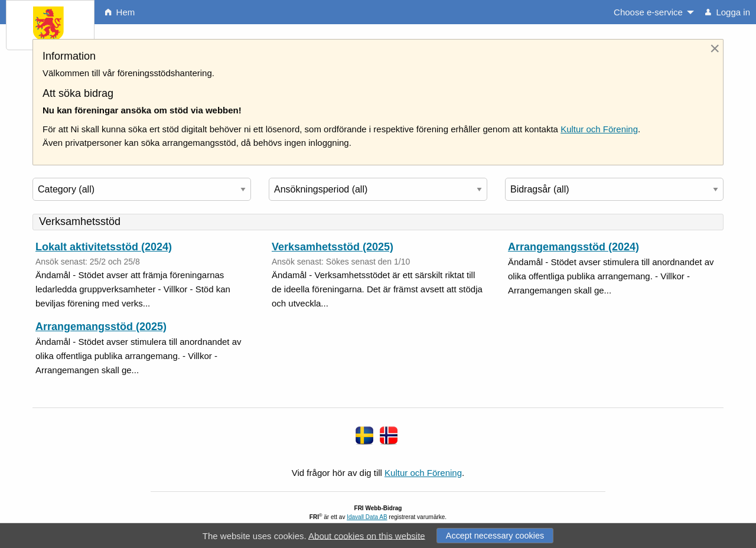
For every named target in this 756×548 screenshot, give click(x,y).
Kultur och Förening (599, 129)
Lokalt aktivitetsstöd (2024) (104, 247)
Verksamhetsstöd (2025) (333, 247)
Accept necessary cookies (495, 536)
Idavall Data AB (367, 517)
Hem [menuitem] (120, 12)
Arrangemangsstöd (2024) (573, 247)
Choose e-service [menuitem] (648, 12)
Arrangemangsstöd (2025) (101, 327)
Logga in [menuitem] (728, 12)
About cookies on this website (367, 535)
